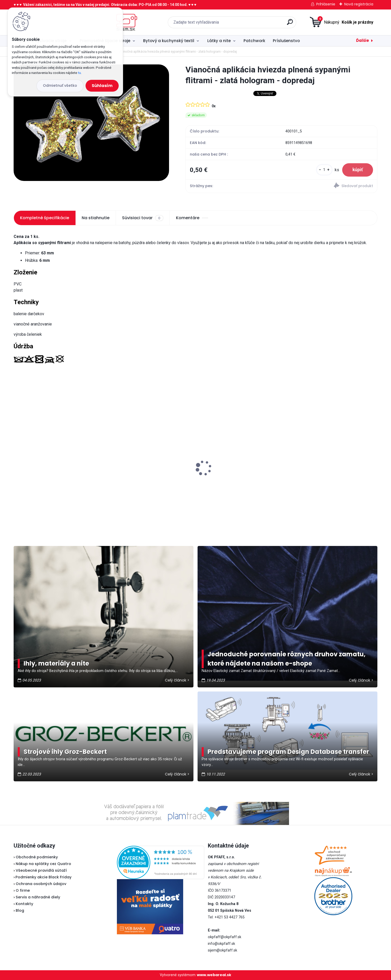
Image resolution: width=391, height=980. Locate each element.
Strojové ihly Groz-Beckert (65, 752)
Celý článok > (177, 680)
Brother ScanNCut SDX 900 (228, 463)
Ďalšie (362, 40)
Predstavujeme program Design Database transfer (288, 752)
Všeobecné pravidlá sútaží (41, 870)
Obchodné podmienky (37, 857)
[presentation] (17, 460)
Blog (20, 910)
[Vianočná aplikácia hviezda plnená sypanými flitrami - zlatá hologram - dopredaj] (91, 123)
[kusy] (324, 170)
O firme (23, 890)
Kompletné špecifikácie (45, 218)
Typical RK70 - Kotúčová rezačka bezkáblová (326, 456)
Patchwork (254, 41)
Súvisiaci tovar (143, 218)
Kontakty (24, 904)
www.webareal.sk (214, 975)
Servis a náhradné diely (38, 897)
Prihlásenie (326, 4)
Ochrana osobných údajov (41, 884)
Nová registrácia (359, 4)
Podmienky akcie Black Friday (43, 877)
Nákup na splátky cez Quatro (43, 864)
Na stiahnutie (96, 218)
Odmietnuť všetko (60, 85)
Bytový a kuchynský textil (169, 41)
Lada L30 (26, 457)
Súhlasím (102, 86)
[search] (249, 24)
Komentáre (192, 218)
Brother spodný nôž (128, 475)
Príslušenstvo (286, 41)
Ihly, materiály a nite (56, 663)
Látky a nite (219, 41)
